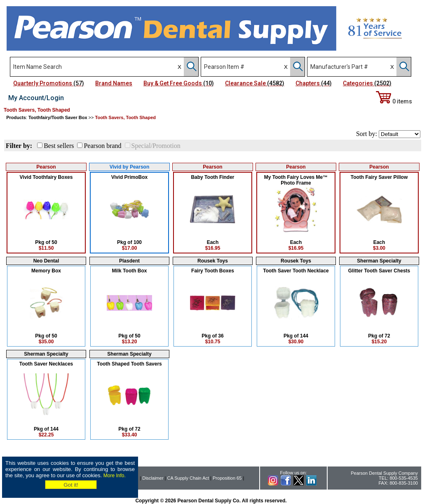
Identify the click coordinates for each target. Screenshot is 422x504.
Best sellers (59, 146)
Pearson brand (102, 146)
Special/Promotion (156, 146)
